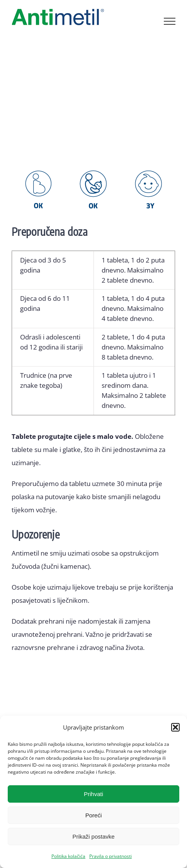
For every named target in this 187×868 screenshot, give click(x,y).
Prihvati (93, 794)
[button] (175, 727)
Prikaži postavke (93, 836)
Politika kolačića (68, 856)
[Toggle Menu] (170, 21)
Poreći (94, 815)
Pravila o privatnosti (110, 856)
